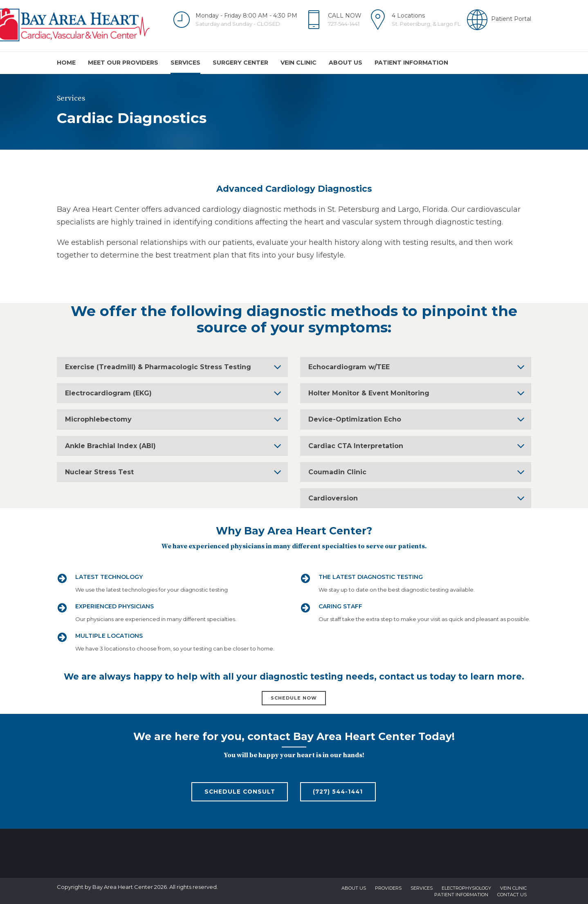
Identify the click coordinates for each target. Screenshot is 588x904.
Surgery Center (240, 63)
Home (66, 63)
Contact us (512, 895)
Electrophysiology (466, 888)
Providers (388, 888)
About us (346, 63)
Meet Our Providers (123, 63)
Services (185, 63)
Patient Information (411, 63)
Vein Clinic (298, 63)
